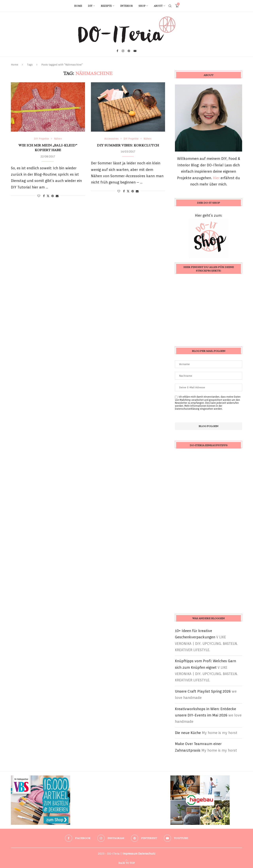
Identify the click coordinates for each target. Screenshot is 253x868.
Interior (126, 6)
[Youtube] (135, 51)
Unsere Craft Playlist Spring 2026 (203, 691)
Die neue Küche (188, 733)
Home (78, 6)
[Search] (170, 6)
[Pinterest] (129, 51)
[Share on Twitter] (48, 196)
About (158, 6)
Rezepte (106, 6)
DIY (90, 6)
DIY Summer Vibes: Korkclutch (128, 145)
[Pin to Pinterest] (53, 196)
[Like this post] (39, 196)
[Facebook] (117, 51)
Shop (142, 6)
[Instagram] (123, 51)
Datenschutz (147, 854)
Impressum (130, 854)
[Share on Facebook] (44, 196)
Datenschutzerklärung (187, 409)
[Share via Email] (57, 196)
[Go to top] (126, 863)
